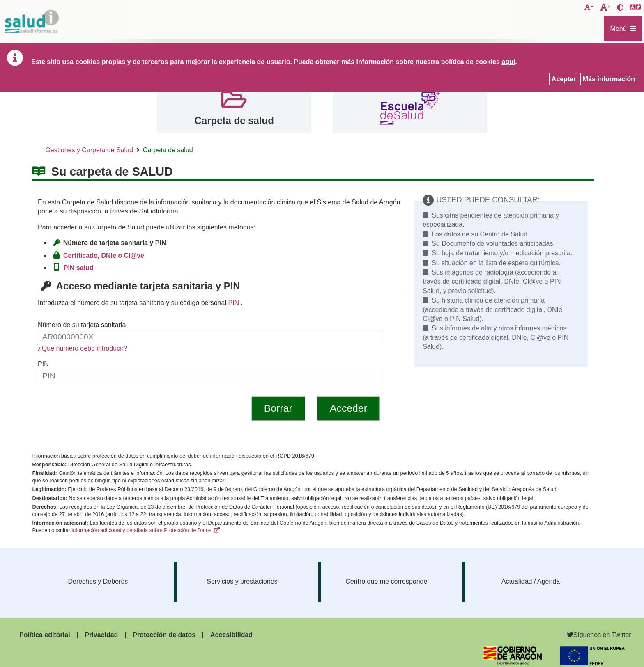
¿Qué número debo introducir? (83, 348)
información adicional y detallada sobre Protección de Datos (141, 530)
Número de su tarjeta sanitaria (82, 325)
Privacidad (101, 635)
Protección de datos (164, 635)
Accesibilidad (231, 635)
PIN (233, 303)
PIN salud (80, 268)
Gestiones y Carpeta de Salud (89, 150)
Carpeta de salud (234, 120)
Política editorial (45, 635)
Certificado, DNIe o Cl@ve (105, 256)
